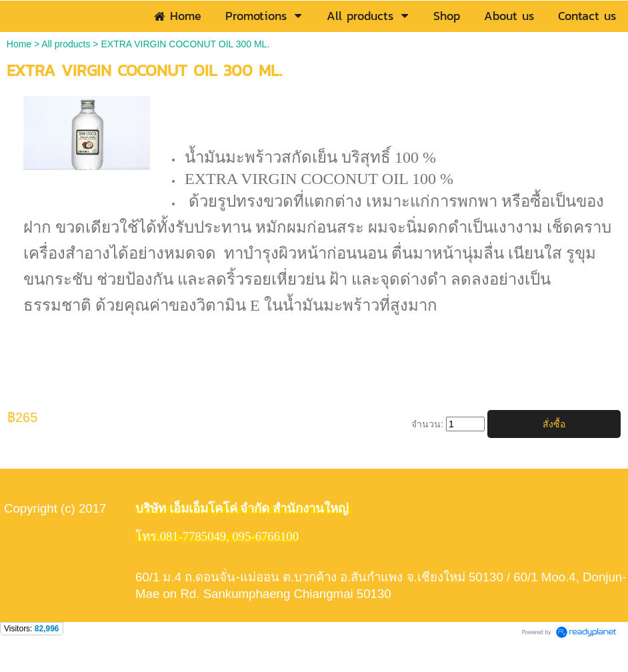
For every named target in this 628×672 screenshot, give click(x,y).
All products (66, 44)
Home (19, 44)
